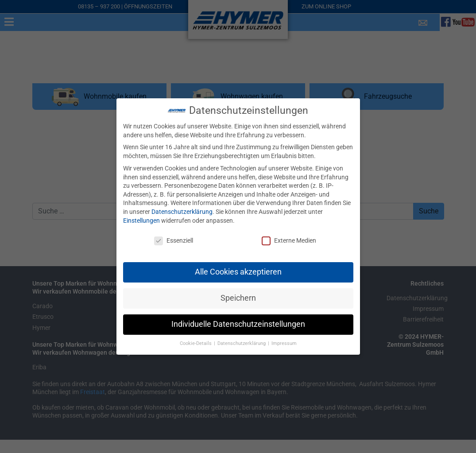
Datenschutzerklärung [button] (242, 342)
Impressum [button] (284, 342)
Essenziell (174, 239)
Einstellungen (141, 219)
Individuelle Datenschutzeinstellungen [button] (238, 323)
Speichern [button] (238, 297)
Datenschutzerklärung (182, 210)
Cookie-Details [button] (196, 342)
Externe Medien (289, 239)
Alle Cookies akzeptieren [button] (238, 271)
